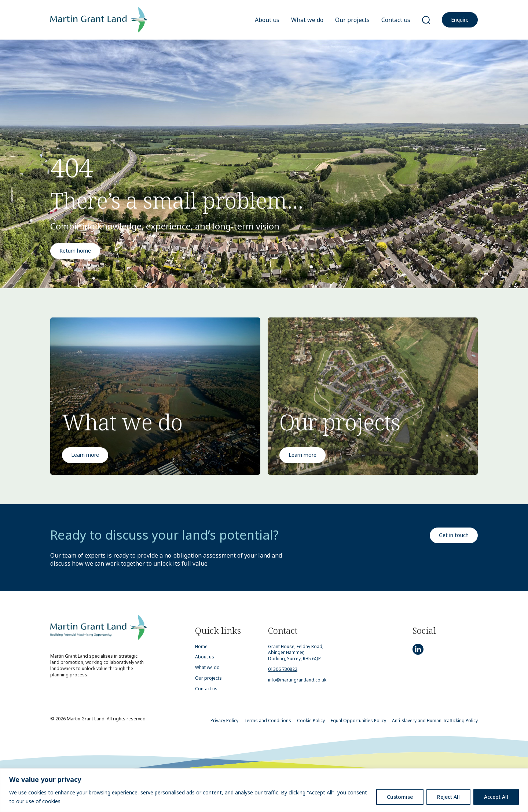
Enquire (460, 20)
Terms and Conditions (268, 721)
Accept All (496, 797)
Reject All (448, 797)
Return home (75, 251)
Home (201, 647)
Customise (400, 797)
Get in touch (454, 535)
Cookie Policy (311, 721)
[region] (264, 790)
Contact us (396, 20)
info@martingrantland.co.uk (297, 680)
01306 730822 (283, 669)
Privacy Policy (224, 721)
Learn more (85, 455)
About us (267, 20)
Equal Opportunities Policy (358, 721)
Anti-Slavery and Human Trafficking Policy (435, 721)
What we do (307, 20)
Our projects (352, 20)
